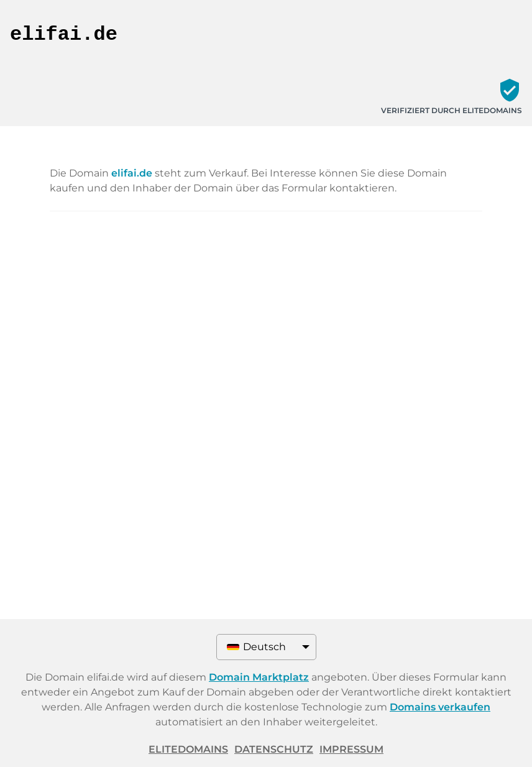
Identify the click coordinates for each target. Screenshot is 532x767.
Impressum (351, 749)
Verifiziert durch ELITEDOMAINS (452, 110)
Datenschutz (274, 749)
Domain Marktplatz (259, 677)
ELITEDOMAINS (188, 749)
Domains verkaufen (440, 707)
